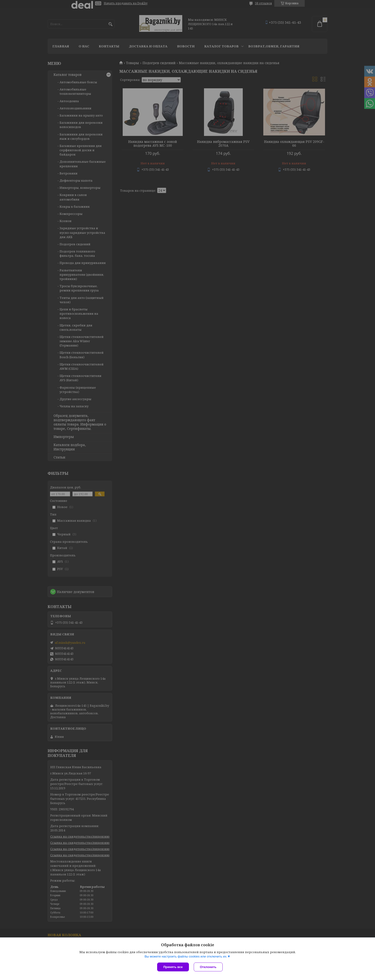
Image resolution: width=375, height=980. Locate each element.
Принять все (173, 967)
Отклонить (208, 967)
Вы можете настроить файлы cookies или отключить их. (186, 956)
